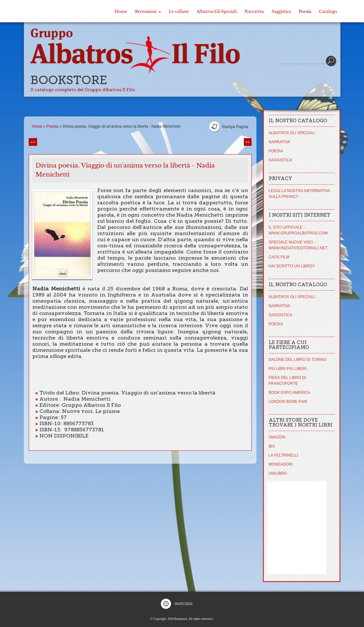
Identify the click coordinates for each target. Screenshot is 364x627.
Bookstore (69, 80)
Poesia (305, 11)
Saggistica (281, 11)
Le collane (179, 11)
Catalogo (328, 11)
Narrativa (254, 11)
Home (121, 11)
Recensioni (148, 11)
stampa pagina (235, 127)
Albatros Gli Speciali (217, 11)
